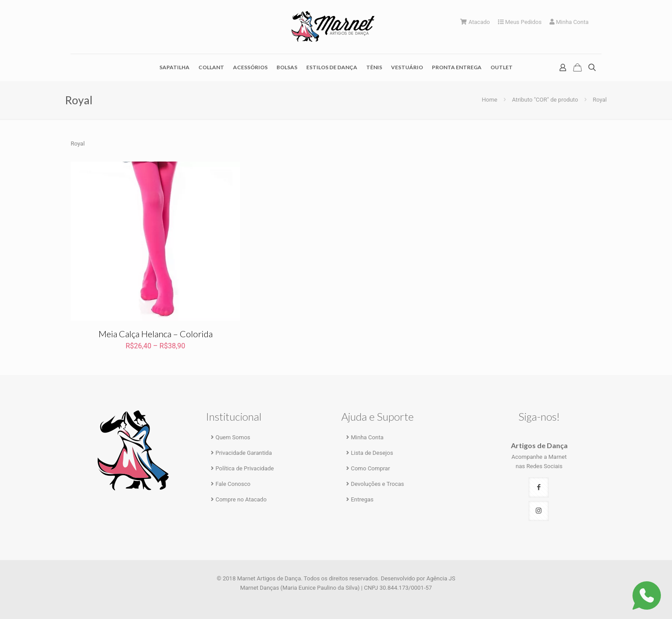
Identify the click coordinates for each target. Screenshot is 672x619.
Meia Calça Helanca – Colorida (156, 334)
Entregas (362, 499)
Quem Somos (233, 437)
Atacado (475, 22)
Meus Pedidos (520, 22)
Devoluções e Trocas (377, 484)
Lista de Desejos (372, 453)
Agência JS (441, 578)
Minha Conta (569, 22)
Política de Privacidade (245, 468)
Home (490, 100)
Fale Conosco (233, 484)
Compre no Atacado (241, 499)
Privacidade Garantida (243, 453)
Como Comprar (370, 468)
